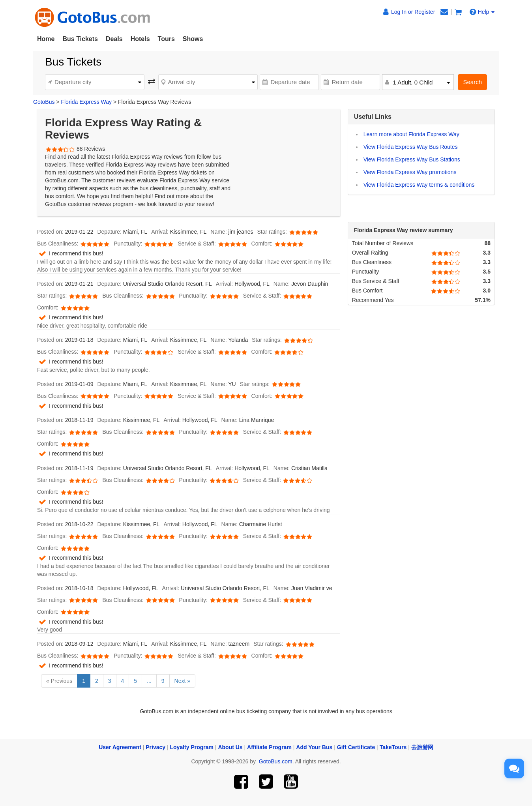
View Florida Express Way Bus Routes (411, 147)
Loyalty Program (192, 747)
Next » (182, 681)
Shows (193, 39)
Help (482, 12)
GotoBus (44, 102)
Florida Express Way (86, 102)
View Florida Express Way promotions (410, 172)
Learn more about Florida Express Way (411, 134)
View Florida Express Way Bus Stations (412, 159)
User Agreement (120, 747)
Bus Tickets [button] (80, 39)
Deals (114, 39)
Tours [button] (166, 39)
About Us (230, 747)
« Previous (59, 681)
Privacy (155, 747)
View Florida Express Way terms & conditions (419, 185)
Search (472, 82)
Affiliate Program (269, 747)
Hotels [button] (140, 39)
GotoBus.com (276, 761)
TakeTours (393, 747)
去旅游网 (422, 747)
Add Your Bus (314, 747)
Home (46, 39)
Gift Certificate (356, 747)
